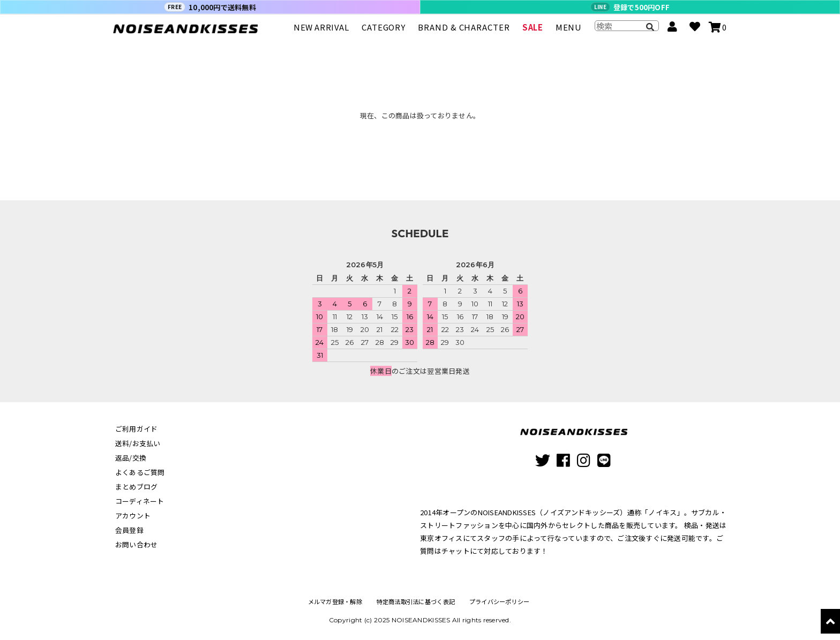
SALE (532, 32)
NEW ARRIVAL (321, 32)
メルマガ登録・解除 (333, 602)
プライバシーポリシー (501, 602)
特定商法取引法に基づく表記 (415, 602)
